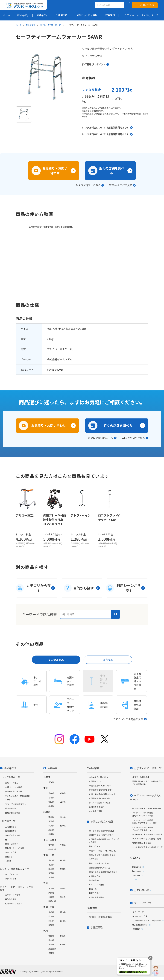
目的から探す (11, 899)
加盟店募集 (97, 927)
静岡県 (63, 869)
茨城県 (51, 817)
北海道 (51, 782)
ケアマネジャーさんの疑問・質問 (146, 839)
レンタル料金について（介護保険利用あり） (106, 127)
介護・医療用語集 (97, 898)
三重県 (51, 878)
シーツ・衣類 (11, 852)
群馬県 (51, 826)
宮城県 (51, 798)
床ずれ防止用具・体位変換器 (17, 796)
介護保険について (97, 781)
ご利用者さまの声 (97, 807)
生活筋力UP (94, 881)
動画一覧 (93, 889)
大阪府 (51, 893)
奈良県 (63, 897)
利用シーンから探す (14, 904)
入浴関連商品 (11, 827)
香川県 (63, 921)
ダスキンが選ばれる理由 (99, 803)
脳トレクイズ (95, 846)
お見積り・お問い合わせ (55, 171)
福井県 (51, 865)
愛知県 (51, 873)
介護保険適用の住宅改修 (99, 798)
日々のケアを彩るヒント (143, 829)
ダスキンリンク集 (140, 916)
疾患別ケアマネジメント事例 (145, 822)
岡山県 (63, 912)
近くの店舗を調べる (112, 171)
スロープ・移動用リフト (15, 804)
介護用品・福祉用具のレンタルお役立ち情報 (104, 841)
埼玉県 (51, 821)
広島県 (51, 917)
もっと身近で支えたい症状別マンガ (147, 847)
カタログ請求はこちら (88, 185)
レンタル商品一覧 (11, 777)
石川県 (63, 861)
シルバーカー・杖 (13, 835)
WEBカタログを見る (121, 185)
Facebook (136, 871)
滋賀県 (51, 889)
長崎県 (63, 936)
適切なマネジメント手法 (143, 814)
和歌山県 (52, 901)
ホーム (19, 25)
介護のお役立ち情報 (102, 822)
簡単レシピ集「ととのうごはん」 (103, 855)
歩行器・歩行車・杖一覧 (51, 25)
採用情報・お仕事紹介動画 (100, 917)
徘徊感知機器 (11, 809)
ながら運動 (94, 859)
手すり (8, 800)
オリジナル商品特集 (141, 777)
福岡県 (51, 936)
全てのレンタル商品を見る (128, 719)
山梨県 (51, 834)
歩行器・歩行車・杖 (14, 792)
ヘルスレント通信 (97, 885)
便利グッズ (10, 857)
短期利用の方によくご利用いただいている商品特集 (147, 783)
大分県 (51, 945)
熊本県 (51, 940)
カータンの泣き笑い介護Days (102, 831)
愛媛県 (51, 925)
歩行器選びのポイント (94, 64)
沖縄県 (51, 953)
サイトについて (143, 903)
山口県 (51, 921)
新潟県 (51, 830)
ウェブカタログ (12, 875)
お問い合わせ (147, 5)
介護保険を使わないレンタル (101, 790)
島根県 (51, 912)
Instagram (137, 867)
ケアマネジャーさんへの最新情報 (146, 809)
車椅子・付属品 (12, 783)
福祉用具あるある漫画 (142, 843)
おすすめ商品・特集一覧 (148, 768)
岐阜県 (51, 869)
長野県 (63, 826)
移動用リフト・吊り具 (15, 848)
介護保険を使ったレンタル (100, 786)
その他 (8, 861)
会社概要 (136, 929)
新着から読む (95, 893)
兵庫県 (51, 897)
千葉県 (63, 845)
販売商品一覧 (9, 821)
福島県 (51, 806)
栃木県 (63, 817)
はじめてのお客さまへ (98, 777)
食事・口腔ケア (12, 844)
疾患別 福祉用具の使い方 (100, 868)
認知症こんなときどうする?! (101, 835)
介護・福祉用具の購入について (102, 794)
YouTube (136, 875)
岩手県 (63, 793)
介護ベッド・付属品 (14, 787)
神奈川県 (52, 849)
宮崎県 (63, 945)
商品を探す (31, 25)
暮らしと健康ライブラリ (99, 864)
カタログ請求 (11, 879)
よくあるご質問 (96, 811)
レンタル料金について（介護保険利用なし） (106, 134)
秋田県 (51, 802)
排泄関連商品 (11, 831)
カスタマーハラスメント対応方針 (146, 921)
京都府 (63, 889)
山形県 (63, 802)
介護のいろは (95, 876)
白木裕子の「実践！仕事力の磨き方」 (148, 835)
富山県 (51, 861)
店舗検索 (52, 768)
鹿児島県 (52, 949)
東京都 (51, 845)
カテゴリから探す (13, 895)
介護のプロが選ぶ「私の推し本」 (103, 851)
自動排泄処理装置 (13, 813)
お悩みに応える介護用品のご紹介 (103, 872)
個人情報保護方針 (140, 925)
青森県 (51, 793)
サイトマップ (138, 912)
